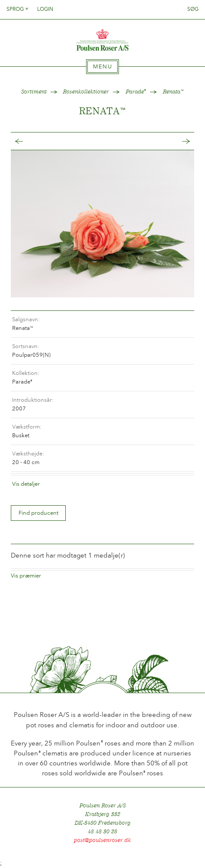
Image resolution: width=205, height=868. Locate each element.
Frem (177, 141)
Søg (193, 9)
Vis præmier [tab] (26, 576)
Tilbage (28, 141)
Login (45, 9)
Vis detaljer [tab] (26, 484)
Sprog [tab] (18, 9)
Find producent (38, 513)
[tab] (102, 67)
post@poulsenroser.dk (102, 840)
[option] (102, 224)
